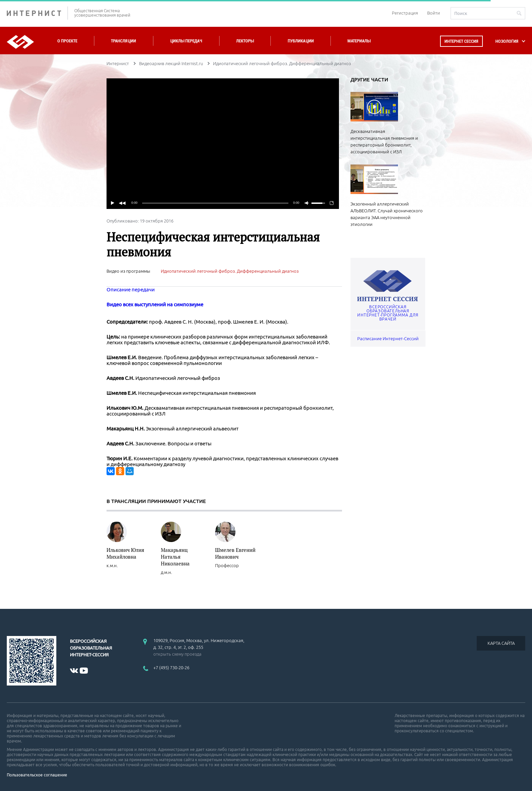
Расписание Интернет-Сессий (388, 339)
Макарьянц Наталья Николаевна (175, 557)
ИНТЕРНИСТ (37, 13)
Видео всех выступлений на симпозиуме (155, 304)
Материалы (359, 41)
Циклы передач (186, 41)
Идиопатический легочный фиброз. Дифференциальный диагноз (230, 271)
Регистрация (405, 13)
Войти (434, 13)
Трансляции (123, 41)
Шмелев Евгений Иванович (235, 553)
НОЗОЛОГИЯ (507, 41)
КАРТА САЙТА (501, 643)
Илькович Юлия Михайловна (125, 553)
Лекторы (245, 41)
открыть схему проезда (177, 654)
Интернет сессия (461, 41)
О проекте (67, 41)
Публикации (301, 41)
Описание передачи (131, 290)
